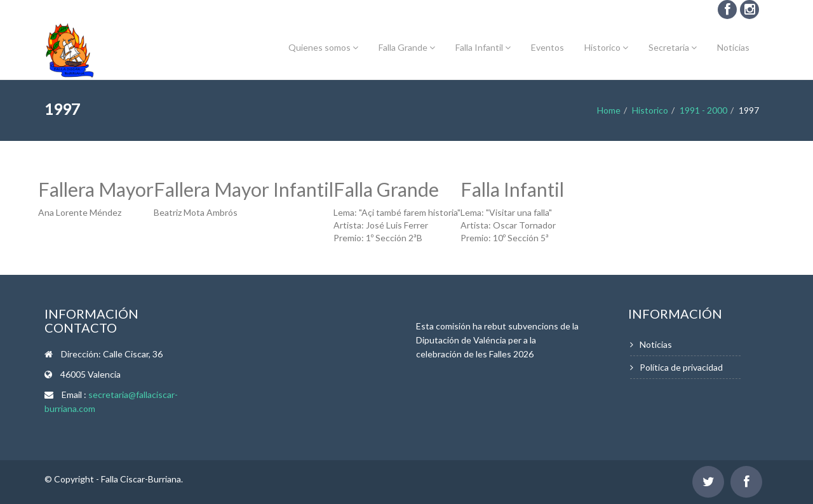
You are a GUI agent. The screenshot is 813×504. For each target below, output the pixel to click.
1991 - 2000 (703, 110)
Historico (606, 47)
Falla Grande (407, 47)
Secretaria (673, 47)
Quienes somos (323, 47)
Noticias (733, 47)
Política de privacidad (681, 367)
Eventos (548, 47)
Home (609, 110)
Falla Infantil (483, 47)
